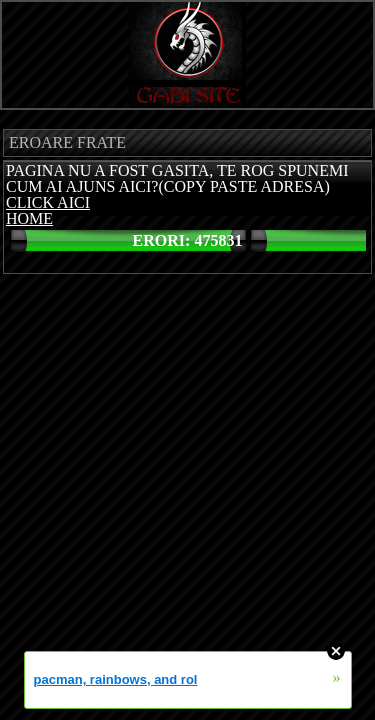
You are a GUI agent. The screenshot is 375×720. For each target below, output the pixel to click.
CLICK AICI (48, 202)
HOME (29, 218)
